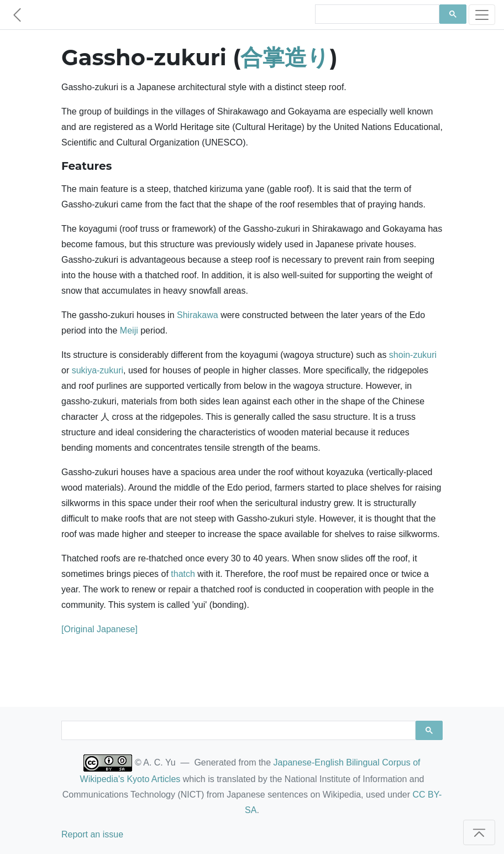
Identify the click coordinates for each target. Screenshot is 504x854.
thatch (183, 574)
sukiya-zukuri (98, 370)
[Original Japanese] (99, 629)
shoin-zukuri (413, 355)
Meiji (129, 330)
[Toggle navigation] (482, 15)
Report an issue (92, 834)
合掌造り (285, 57)
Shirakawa (198, 315)
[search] (376, 14)
